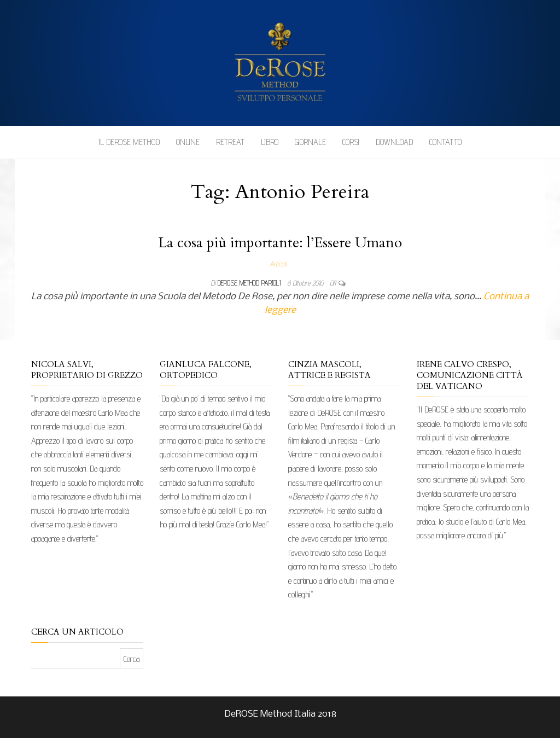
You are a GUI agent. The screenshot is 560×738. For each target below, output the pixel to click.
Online (188, 142)
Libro (270, 142)
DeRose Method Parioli (250, 283)
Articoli (278, 264)
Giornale (310, 142)
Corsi (351, 142)
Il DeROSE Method (129, 142)
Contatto (445, 142)
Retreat (230, 142)
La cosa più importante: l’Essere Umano (280, 243)
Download (394, 142)
